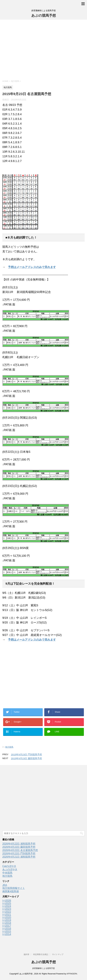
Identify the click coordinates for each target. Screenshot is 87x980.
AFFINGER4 (72, 974)
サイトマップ (58, 954)
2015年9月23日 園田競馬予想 (26, 758)
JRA (5, 885)
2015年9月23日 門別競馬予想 (26, 754)
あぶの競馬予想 (44, 16)
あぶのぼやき (10, 869)
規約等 (26, 954)
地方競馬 (9, 747)
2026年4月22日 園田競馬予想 (19, 847)
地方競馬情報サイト (14, 888)
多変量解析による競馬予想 (43, 968)
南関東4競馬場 (11, 891)
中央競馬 (7, 873)
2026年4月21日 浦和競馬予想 (19, 857)
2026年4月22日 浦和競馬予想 (19, 844)
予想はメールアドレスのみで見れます (32, 267)
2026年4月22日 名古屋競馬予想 (20, 850)
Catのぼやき (9, 866)
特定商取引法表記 (41, 954)
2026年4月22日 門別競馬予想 (19, 853)
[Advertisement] (43, 49)
